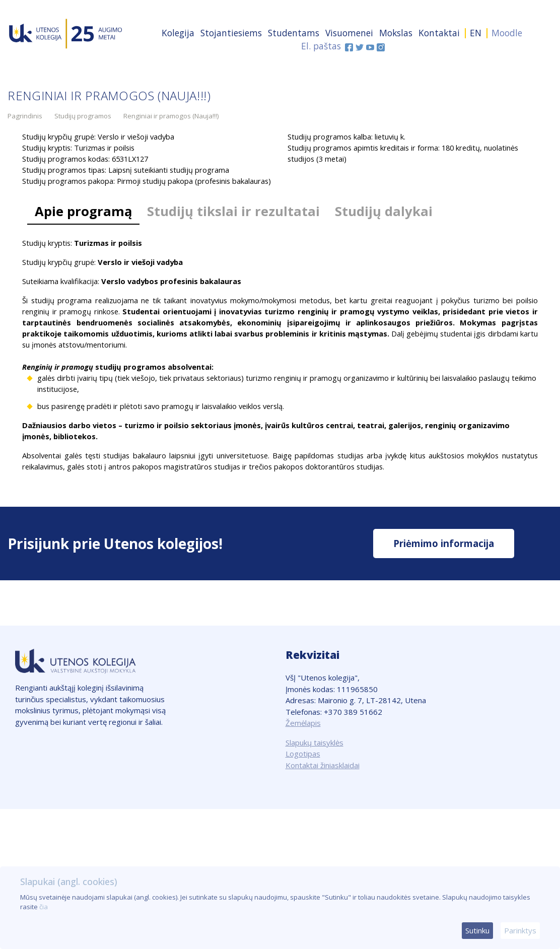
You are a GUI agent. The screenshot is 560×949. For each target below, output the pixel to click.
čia (44, 907)
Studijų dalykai (384, 211)
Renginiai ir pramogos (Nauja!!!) (171, 116)
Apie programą (83, 211)
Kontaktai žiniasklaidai (323, 765)
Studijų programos (83, 116)
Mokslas (396, 33)
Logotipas (303, 754)
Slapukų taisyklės (314, 742)
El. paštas (321, 46)
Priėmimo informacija (444, 543)
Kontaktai (439, 33)
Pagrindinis (25, 116)
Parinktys (520, 930)
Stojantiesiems (231, 33)
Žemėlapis (303, 723)
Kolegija (178, 33)
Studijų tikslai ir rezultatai (233, 211)
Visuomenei (349, 33)
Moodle (507, 33)
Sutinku (477, 930)
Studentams (294, 33)
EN (476, 33)
